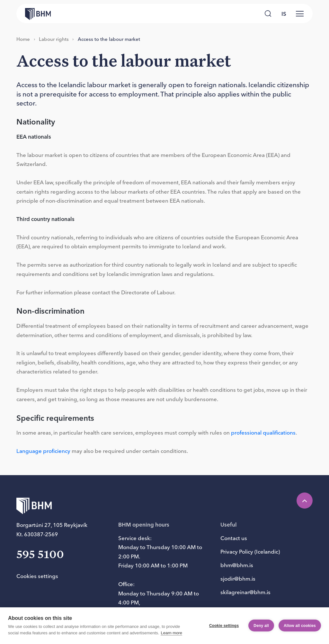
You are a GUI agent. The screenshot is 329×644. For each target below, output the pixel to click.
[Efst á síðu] (305, 501)
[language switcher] (284, 14)
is (284, 14)
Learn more (171, 633)
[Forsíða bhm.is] (34, 14)
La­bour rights (54, 39)
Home (23, 39)
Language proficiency (43, 451)
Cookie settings (224, 626)
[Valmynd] (300, 14)
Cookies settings (37, 576)
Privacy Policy (237, 552)
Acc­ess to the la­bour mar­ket (109, 39)
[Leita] (268, 13)
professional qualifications (263, 432)
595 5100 (40, 555)
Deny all (261, 626)
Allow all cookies (300, 626)
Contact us (234, 538)
